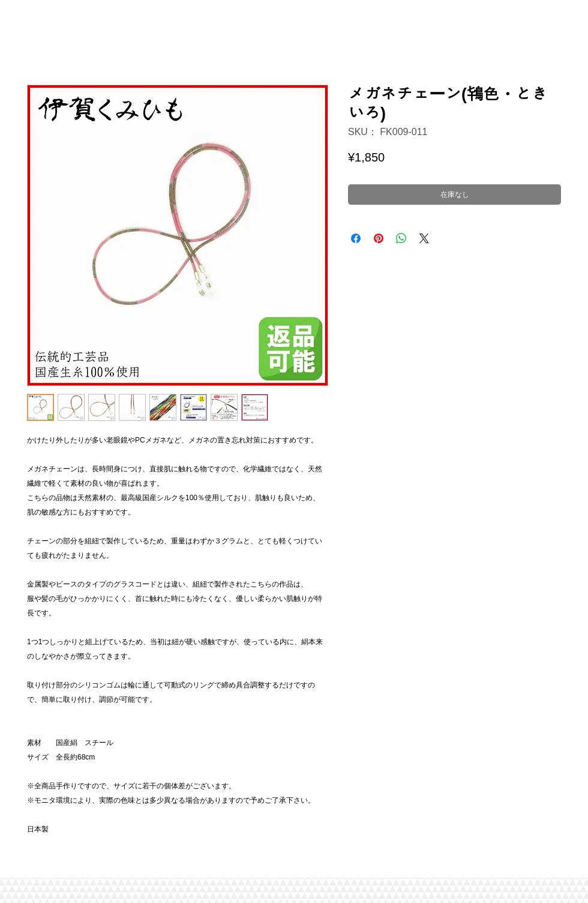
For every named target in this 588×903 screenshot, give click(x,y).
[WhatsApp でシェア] (401, 238)
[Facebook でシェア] (356, 238)
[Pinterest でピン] (379, 238)
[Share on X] (424, 238)
